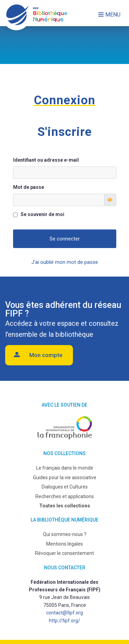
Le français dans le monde (65, 468)
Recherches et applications (65, 496)
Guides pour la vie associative (65, 477)
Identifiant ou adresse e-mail (46, 160)
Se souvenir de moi (42, 214)
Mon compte (46, 355)
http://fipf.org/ (64, 621)
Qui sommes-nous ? (65, 534)
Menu (113, 15)
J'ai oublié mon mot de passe (65, 262)
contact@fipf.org (64, 613)
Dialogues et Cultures (65, 487)
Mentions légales (64, 544)
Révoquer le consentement (64, 553)
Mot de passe (29, 187)
